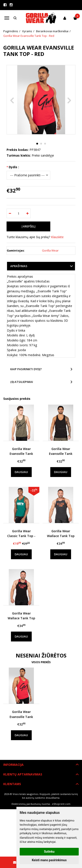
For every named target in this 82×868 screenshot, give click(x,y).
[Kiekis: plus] (27, 213)
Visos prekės (41, 662)
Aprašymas (19, 266)
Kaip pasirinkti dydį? (26, 369)
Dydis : (14, 167)
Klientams (12, 784)
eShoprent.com (61, 804)
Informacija (13, 765)
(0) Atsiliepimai (22, 382)
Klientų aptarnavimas (23, 774)
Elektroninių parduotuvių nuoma (31, 804)
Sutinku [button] (49, 852)
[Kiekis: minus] (10, 213)
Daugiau (21, 472)
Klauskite (57, 237)
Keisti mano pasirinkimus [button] (49, 860)
